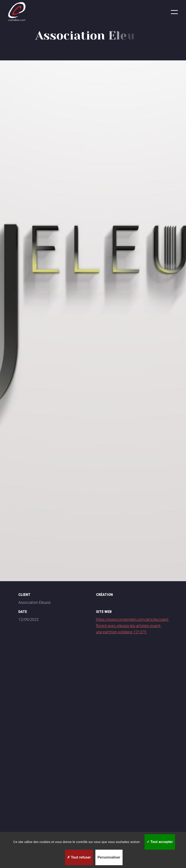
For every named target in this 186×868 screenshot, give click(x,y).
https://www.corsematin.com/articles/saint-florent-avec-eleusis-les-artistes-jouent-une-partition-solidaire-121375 (133, 626)
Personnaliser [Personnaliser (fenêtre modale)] (109, 857)
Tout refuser (79, 857)
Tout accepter (160, 842)
